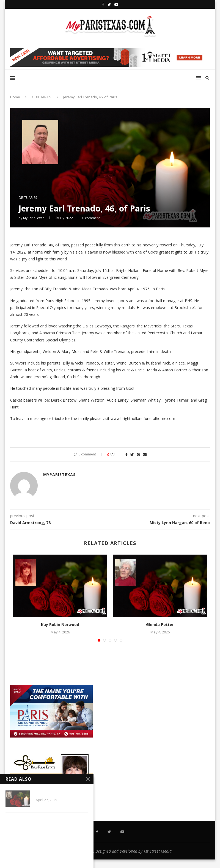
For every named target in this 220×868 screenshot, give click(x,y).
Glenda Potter (160, 624)
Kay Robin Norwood (60, 624)
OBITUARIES (42, 97)
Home (15, 97)
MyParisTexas (34, 218)
